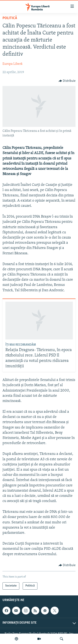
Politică (10, 18)
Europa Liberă (12, 64)
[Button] (67, 81)
